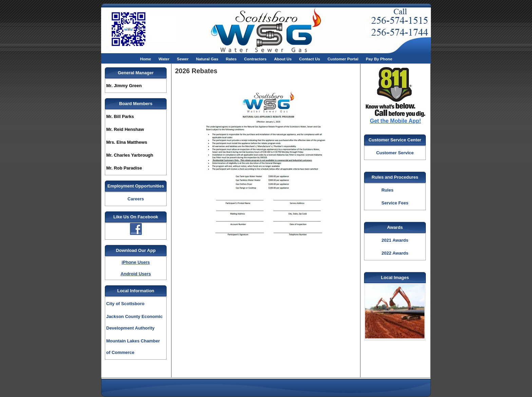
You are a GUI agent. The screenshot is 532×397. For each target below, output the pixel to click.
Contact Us (310, 59)
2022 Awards (395, 253)
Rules (387, 190)
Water (164, 59)
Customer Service (395, 153)
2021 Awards (395, 240)
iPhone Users (136, 262)
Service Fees (395, 203)
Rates (231, 59)
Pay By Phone (379, 59)
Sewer (183, 59)
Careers (136, 199)
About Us (283, 59)
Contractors (255, 59)
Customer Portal (343, 59)
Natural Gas (207, 59)
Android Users (136, 274)
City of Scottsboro (125, 304)
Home (146, 59)
